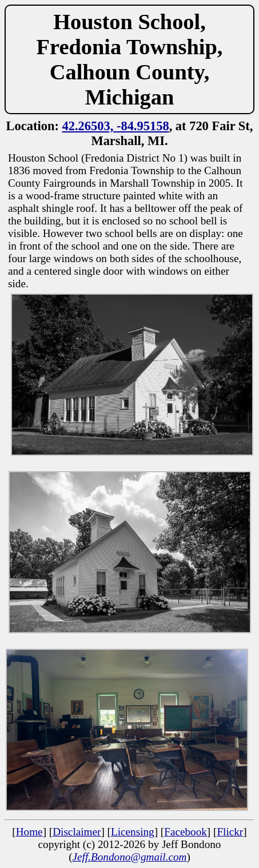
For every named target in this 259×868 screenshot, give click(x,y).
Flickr (230, 832)
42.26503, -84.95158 (116, 126)
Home (29, 832)
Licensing (133, 832)
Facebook (186, 832)
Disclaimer (77, 832)
